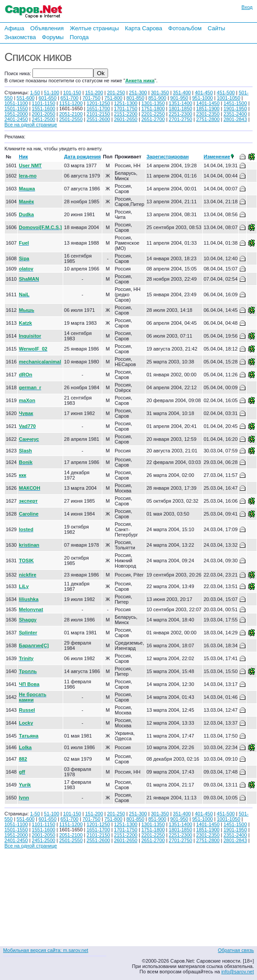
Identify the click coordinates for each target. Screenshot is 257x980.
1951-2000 (16, 114)
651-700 (69, 98)
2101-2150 (98, 114)
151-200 (94, 93)
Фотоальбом (185, 28)
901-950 (179, 98)
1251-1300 (126, 103)
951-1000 (203, 98)
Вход (247, 7)
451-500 (226, 93)
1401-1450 (208, 103)
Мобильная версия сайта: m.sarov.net (46, 950)
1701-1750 (126, 109)
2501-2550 (71, 119)
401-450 (204, 93)
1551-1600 (44, 109)
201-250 (116, 93)
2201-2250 (153, 114)
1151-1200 (71, 103)
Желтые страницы (94, 28)
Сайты (216, 28)
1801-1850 (181, 109)
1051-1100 (16, 103)
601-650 (48, 98)
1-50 (35, 93)
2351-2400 (235, 114)
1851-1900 (208, 109)
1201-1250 (98, 103)
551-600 (25, 98)
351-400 (182, 93)
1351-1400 (181, 103)
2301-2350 (208, 114)
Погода (79, 37)
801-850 (135, 98)
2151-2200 (126, 114)
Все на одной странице (31, 125)
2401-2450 (16, 119)
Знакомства (20, 37)
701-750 (91, 98)
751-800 (113, 98)
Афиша (14, 28)
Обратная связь (236, 950)
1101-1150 (44, 103)
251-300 (138, 93)
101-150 (72, 93)
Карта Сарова (144, 28)
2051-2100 (71, 114)
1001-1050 (229, 98)
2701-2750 (181, 119)
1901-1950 (235, 109)
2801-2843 (235, 119)
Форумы (53, 37)
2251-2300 (181, 114)
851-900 (157, 98)
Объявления (47, 28)
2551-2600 (98, 119)
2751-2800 (208, 119)
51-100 (52, 93)
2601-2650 (126, 119)
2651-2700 (153, 119)
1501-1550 (16, 109)
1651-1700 (98, 109)
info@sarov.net (238, 972)
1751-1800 (153, 109)
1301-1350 (153, 103)
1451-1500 (235, 103)
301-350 (160, 93)
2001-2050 (44, 114)
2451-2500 (44, 119)
